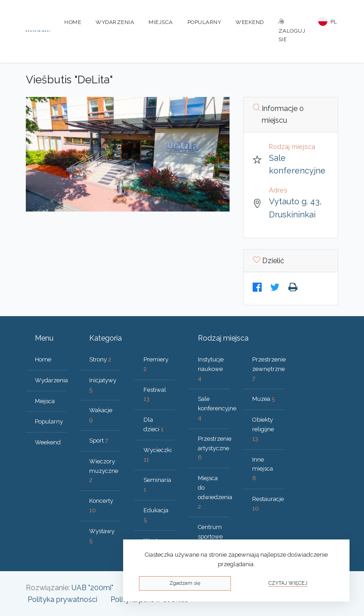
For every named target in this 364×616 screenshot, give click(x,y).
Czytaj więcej (288, 583)
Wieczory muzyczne (104, 471)
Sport (99, 440)
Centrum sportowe (210, 537)
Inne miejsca (263, 469)
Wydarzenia (115, 22)
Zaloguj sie (292, 31)
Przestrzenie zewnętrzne (269, 369)
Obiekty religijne (263, 429)
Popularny (204, 22)
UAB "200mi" (92, 588)
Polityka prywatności (62, 599)
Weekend (250, 22)
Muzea (263, 399)
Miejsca (161, 22)
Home (73, 22)
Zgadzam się (185, 583)
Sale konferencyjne (217, 408)
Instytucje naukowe (211, 369)
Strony (100, 359)
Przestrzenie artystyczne (215, 448)
